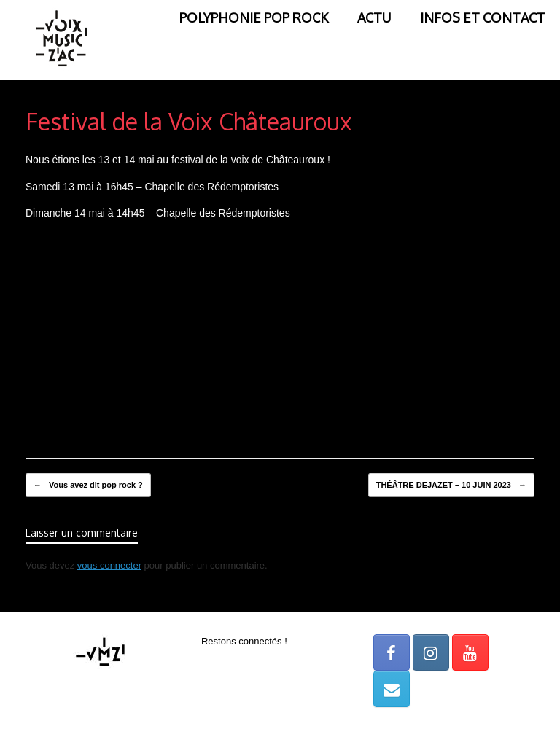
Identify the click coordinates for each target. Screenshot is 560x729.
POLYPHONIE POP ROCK (254, 17)
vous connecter (109, 565)
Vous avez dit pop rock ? (88, 486)
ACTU (374, 17)
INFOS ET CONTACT (483, 17)
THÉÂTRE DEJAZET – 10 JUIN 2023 (451, 486)
